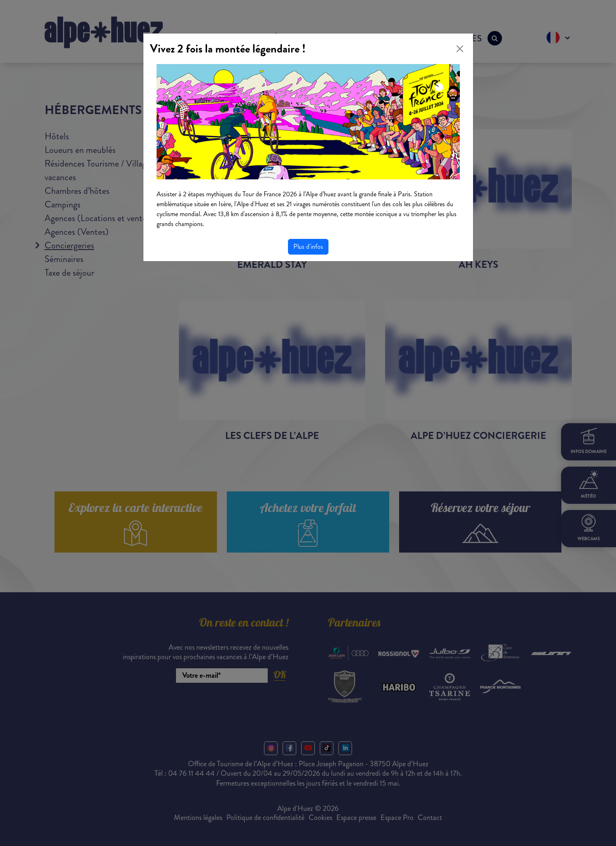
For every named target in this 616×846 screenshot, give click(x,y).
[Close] (460, 49)
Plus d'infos (308, 247)
